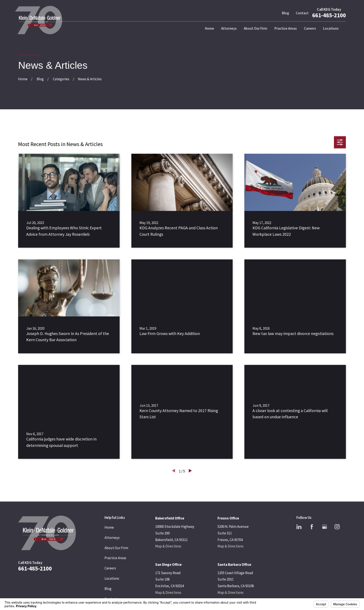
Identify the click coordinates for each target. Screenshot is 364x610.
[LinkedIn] (299, 527)
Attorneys (112, 538)
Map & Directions (168, 546)
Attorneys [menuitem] (229, 28)
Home (109, 527)
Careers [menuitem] (310, 28)
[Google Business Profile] (325, 527)
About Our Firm (116, 548)
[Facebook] (312, 527)
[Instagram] (337, 527)
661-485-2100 (329, 15)
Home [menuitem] (210, 28)
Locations (112, 578)
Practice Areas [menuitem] (286, 28)
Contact (302, 13)
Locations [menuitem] (331, 28)
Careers (110, 568)
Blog (286, 13)
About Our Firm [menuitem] (255, 28)
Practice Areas (115, 558)
